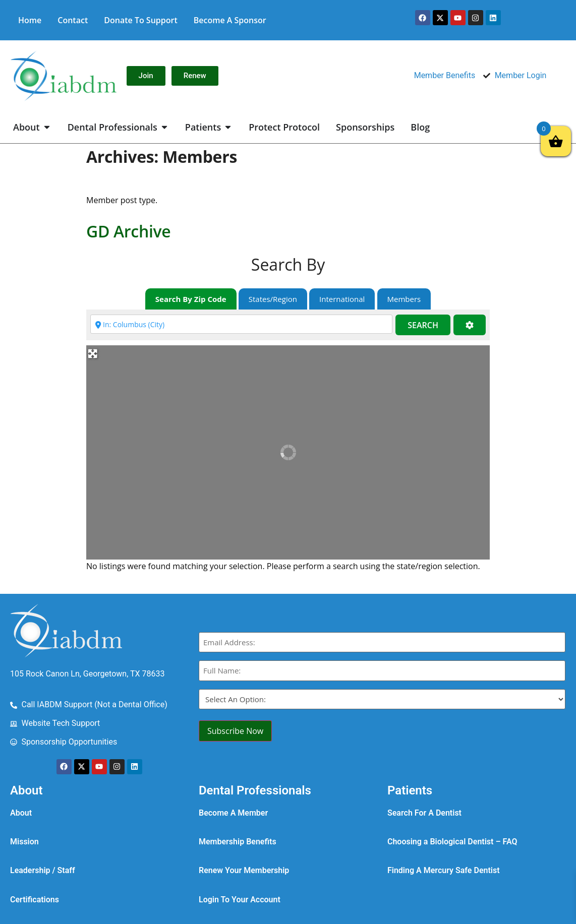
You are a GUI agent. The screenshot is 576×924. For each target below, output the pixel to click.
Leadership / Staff (43, 870)
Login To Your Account (240, 900)
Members (404, 299)
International (342, 299)
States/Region (273, 299)
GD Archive (128, 231)
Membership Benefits (238, 842)
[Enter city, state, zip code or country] (241, 324)
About (21, 813)
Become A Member (233, 813)
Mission (24, 842)
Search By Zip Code (191, 299)
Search (423, 325)
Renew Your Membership (244, 870)
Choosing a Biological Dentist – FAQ (452, 842)
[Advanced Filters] (470, 325)
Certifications (35, 900)
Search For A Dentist (424, 813)
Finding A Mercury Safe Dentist (444, 870)
